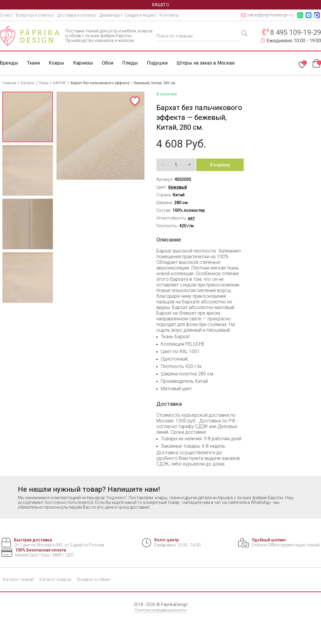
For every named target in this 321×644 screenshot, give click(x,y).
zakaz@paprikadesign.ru (267, 15)
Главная (9, 83)
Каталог (28, 83)
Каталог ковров (55, 579)
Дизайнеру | (111, 15)
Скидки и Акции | (141, 15)
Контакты (169, 15)
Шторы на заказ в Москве (206, 63)
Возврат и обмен (94, 579)
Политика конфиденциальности (160, 610)
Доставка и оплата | (77, 15)
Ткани (33, 63)
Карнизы (83, 63)
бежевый (178, 187)
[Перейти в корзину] (317, 63)
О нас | (6, 15)
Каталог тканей (18, 579)
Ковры (56, 63)
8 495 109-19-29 (296, 32)
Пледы (130, 63)
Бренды (9, 63)
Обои (108, 63)
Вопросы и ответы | (35, 15)
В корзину (220, 165)
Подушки (157, 63)
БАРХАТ (60, 83)
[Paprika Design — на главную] (30, 36)
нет (191, 218)
